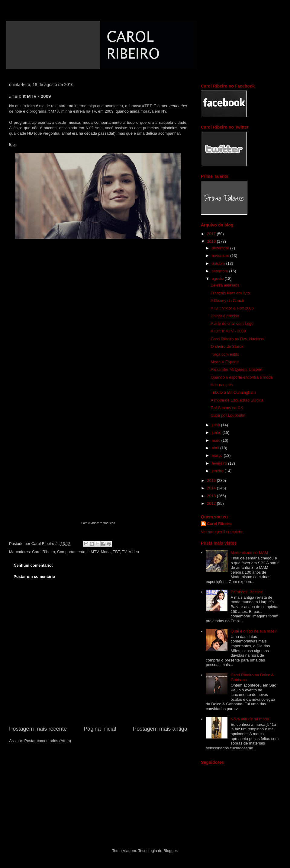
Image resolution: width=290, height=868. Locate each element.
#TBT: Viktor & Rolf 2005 (232, 308)
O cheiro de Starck (227, 346)
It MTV (93, 552)
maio (217, 440)
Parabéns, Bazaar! (247, 592)
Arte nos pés (222, 385)
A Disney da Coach (227, 301)
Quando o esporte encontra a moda (242, 377)
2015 (212, 480)
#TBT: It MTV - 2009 (228, 331)
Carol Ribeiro (43, 552)
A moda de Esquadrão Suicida (237, 400)
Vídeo (134, 552)
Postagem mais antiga (160, 729)
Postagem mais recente (38, 729)
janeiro (218, 471)
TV (124, 552)
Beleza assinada (225, 285)
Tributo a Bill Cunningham (233, 392)
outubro (219, 263)
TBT (116, 552)
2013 (212, 496)
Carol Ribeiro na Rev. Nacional (237, 339)
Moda (106, 552)
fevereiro (220, 463)
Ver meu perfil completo (222, 532)
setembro (221, 271)
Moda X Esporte (225, 362)
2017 (212, 234)
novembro (221, 256)
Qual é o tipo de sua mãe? (254, 631)
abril (216, 448)
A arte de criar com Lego (232, 323)
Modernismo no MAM (249, 553)
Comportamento (71, 552)
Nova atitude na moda (250, 719)
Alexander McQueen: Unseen (236, 369)
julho (216, 425)
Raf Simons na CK (227, 408)
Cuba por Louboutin (228, 415)
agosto (218, 279)
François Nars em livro (230, 293)
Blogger (170, 851)
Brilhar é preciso (225, 316)
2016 (212, 241)
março (218, 455)
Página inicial (100, 729)
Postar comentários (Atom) (48, 741)
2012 (212, 503)
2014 (212, 488)
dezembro (221, 248)
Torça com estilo (225, 354)
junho (217, 432)
